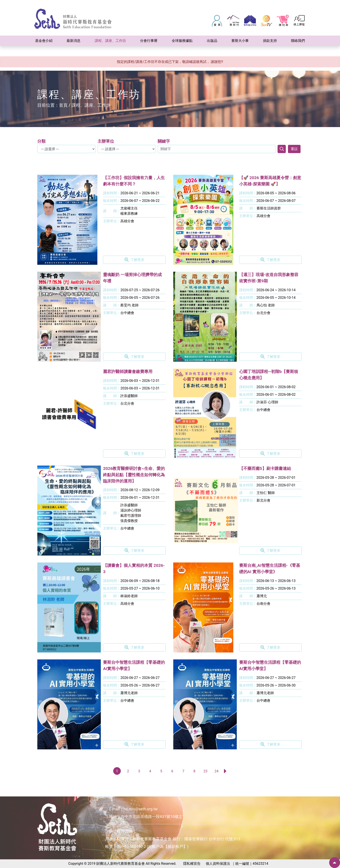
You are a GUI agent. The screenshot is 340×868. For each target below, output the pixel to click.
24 (216, 771)
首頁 (63, 105)
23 (205, 771)
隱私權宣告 (192, 864)
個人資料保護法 (218, 864)
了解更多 (134, 260)
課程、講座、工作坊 (91, 105)
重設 (294, 149)
